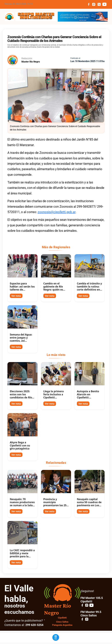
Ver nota (16, 296)
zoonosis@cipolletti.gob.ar (57, 212)
